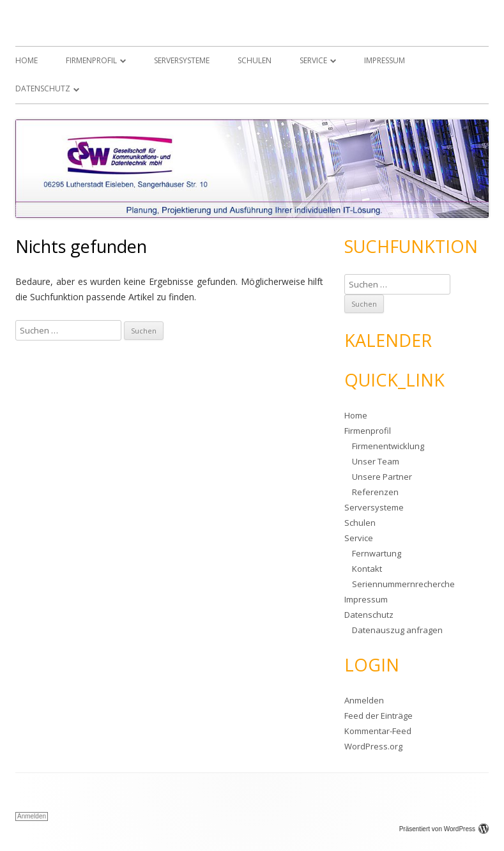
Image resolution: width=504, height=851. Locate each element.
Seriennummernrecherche (403, 584)
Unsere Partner (382, 477)
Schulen (255, 60)
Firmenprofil (91, 60)
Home (27, 60)
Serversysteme (182, 60)
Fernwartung (377, 553)
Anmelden (364, 700)
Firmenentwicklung (388, 446)
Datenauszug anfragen (397, 630)
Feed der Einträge (378, 716)
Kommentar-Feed (378, 731)
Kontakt (367, 569)
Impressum (385, 60)
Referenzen (375, 492)
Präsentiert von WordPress (444, 829)
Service (313, 60)
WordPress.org (373, 746)
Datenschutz (43, 88)
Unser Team (376, 461)
